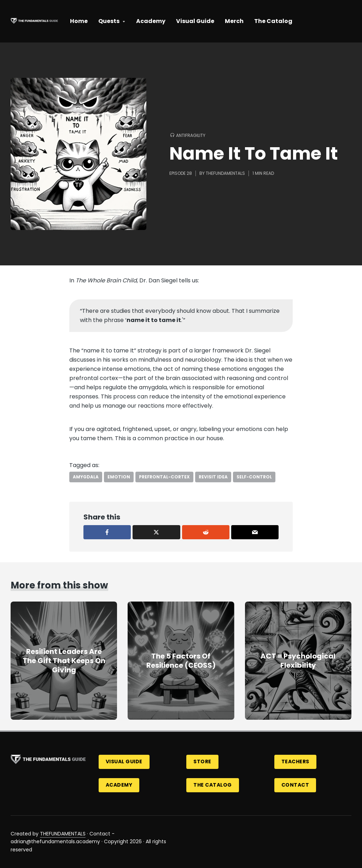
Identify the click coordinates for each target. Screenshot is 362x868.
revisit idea (213, 477)
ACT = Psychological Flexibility (298, 661)
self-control (254, 477)
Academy (151, 21)
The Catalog (273, 21)
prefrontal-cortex (164, 477)
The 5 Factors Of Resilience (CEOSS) (181, 661)
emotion (119, 477)
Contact (295, 785)
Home (79, 21)
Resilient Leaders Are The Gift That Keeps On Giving (64, 661)
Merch (234, 21)
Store (202, 761)
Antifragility (191, 135)
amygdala (86, 477)
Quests (109, 21)
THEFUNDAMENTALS (63, 834)
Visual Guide (195, 21)
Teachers (295, 761)
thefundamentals (225, 173)
